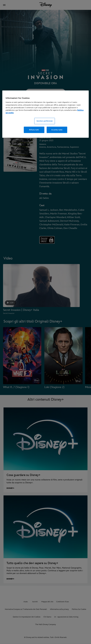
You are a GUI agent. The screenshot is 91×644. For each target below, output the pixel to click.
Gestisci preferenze (45, 121)
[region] (45, 114)
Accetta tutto (57, 130)
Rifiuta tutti (34, 130)
